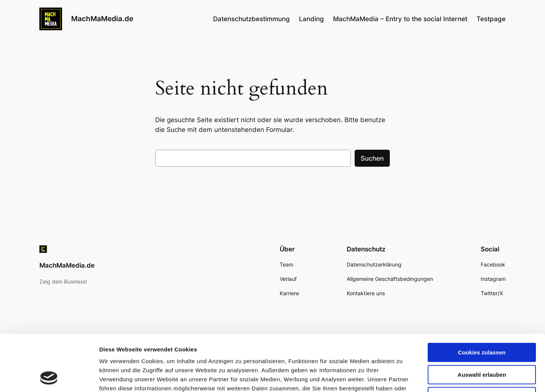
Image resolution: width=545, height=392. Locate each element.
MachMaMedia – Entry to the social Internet (400, 19)
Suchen (372, 158)
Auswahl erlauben (482, 322)
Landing (311, 19)
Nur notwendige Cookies (482, 344)
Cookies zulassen (482, 300)
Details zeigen (403, 377)
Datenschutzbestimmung (251, 19)
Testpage (491, 19)
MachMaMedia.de (102, 19)
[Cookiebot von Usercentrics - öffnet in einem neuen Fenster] (49, 377)
